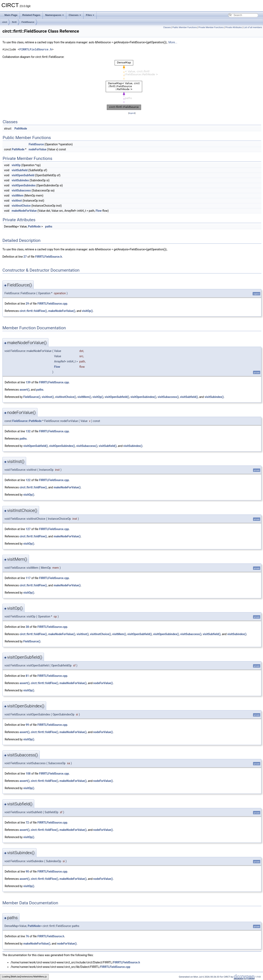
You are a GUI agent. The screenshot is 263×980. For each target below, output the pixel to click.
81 (27, 676)
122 (28, 480)
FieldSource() (32, 397)
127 (28, 529)
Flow (99, 211)
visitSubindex (20, 180)
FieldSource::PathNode (27, 421)
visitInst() (48, 397)
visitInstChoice (21, 206)
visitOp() (87, 311)
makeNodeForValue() (62, 311)
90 (27, 872)
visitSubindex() (214, 397)
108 (28, 774)
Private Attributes (234, 27)
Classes (75, 15)
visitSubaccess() (168, 397)
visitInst (17, 201)
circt (5, 22)
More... (173, 42)
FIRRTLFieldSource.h (36, 49)
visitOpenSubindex (24, 185)
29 (27, 304)
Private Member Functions (211, 27)
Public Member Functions (185, 27)
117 (28, 578)
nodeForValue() (103, 683)
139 (28, 382)
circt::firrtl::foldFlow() (33, 311)
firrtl (14, 22)
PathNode (21, 129)
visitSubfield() (189, 397)
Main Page (11, 15)
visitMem (17, 196)
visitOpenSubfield (23, 175)
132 (28, 431)
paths (49, 226)
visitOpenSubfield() (117, 397)
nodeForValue (38, 149)
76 (27, 936)
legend (132, 113)
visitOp (16, 165)
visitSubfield (19, 170)
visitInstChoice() (66, 397)
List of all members (253, 27)
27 (25, 257)
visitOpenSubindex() (143, 397)
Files (90, 15)
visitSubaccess (21, 190)
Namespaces (55, 15)
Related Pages (31, 15)
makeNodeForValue (24, 211)
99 (27, 725)
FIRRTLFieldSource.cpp (52, 304)
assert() (24, 390)
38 (27, 627)
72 (27, 823)
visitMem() (84, 397)
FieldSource (28, 22)
